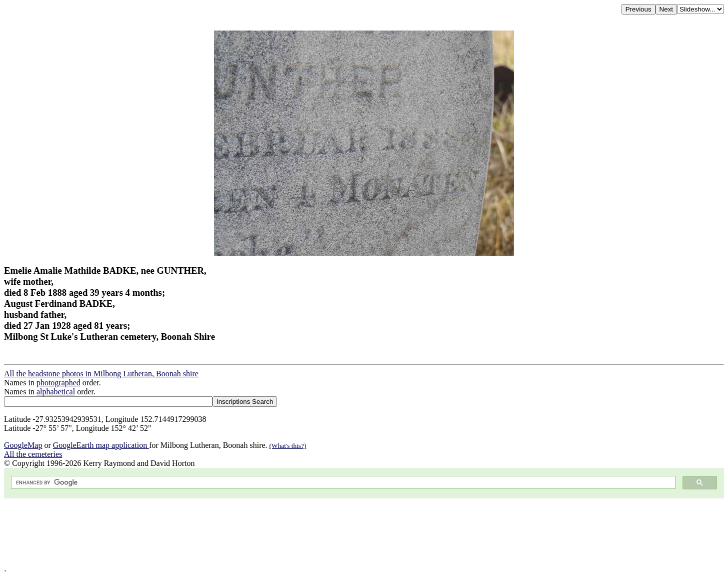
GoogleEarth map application (101, 445)
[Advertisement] (304, 534)
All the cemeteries (33, 454)
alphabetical (56, 392)
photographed (58, 383)
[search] (342, 483)
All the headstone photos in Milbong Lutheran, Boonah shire (101, 374)
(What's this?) (288, 446)
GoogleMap (23, 445)
